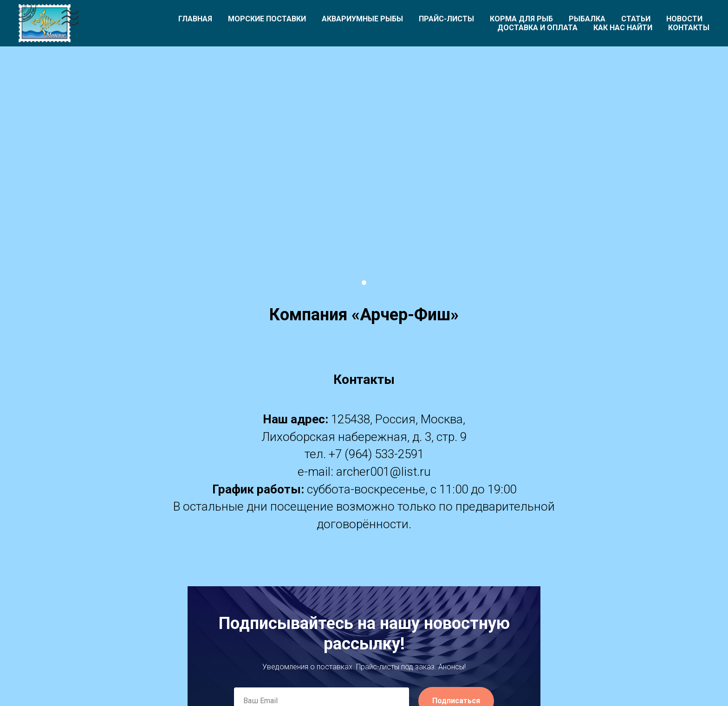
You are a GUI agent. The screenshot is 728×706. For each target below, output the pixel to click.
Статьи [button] (636, 19)
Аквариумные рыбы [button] (362, 19)
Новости (684, 19)
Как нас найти (623, 28)
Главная (195, 19)
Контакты (689, 28)
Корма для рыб (521, 19)
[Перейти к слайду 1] (364, 283)
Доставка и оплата (537, 28)
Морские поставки (267, 19)
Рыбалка (587, 19)
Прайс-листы (446, 19)
